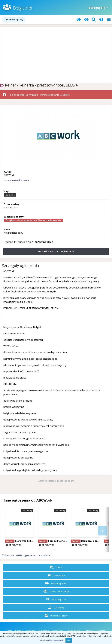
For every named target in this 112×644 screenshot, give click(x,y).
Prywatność (58, 631)
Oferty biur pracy (56, 616)
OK (69, 640)
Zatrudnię (56, 607)
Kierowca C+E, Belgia (28, 541)
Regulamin (43, 631)
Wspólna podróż (56, 583)
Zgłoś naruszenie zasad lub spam (56, 481)
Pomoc (19, 631)
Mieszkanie (56, 575)
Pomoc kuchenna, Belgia (63, 541)
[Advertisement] (56, 55)
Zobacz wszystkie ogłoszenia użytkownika (26, 555)
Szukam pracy (56, 599)
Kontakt (101, 631)
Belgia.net (23, 8)
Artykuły (30, 631)
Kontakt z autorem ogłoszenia (56, 251)
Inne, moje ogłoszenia (16, 180)
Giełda (56, 567)
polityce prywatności (56, 640)
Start (9, 631)
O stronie (89, 631)
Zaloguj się (98, 8)
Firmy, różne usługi (56, 591)
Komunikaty (74, 631)
